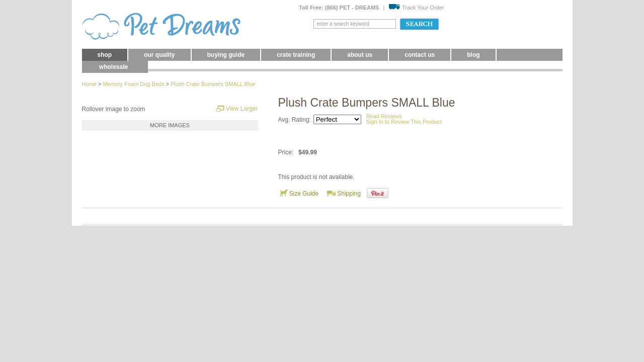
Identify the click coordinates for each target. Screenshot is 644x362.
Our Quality (159, 55)
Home (89, 84)
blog (473, 55)
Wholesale (113, 67)
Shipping (344, 193)
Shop (105, 55)
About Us (360, 55)
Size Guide (299, 193)
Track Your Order (416, 8)
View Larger (237, 108)
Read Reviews (384, 116)
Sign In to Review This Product (404, 122)
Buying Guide (226, 55)
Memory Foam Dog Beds (133, 84)
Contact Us (420, 55)
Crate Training (296, 55)
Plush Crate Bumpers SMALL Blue (213, 84)
